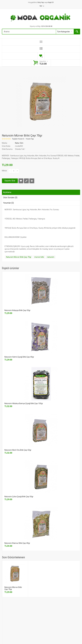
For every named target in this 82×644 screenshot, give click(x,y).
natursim (51, 257)
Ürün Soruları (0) (10, 198)
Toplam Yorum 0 (18, 139)
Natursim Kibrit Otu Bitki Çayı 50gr (18, 450)
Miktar (4, 171)
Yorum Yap (30, 139)
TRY (42, 6)
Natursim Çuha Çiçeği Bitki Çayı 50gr (19, 497)
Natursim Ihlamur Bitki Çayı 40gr (17, 543)
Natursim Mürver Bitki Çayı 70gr (19, 257)
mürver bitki (39, 257)
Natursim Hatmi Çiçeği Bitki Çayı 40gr (19, 357)
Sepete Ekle (10, 181)
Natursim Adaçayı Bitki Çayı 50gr (17, 310)
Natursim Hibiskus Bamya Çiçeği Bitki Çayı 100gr (24, 403)
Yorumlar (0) (8, 203)
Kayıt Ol (51, 2)
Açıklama (7, 192)
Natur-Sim (19, 143)
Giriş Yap (41, 2)
